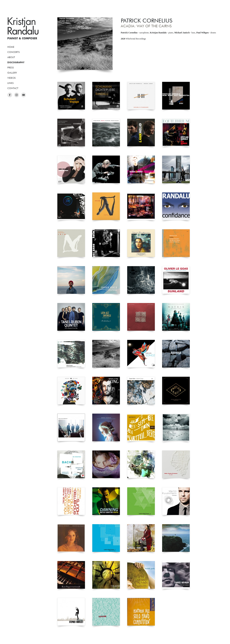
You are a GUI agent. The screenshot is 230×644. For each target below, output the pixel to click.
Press (11, 67)
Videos (11, 78)
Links (10, 83)
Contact (13, 88)
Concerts (14, 52)
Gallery (12, 73)
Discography (16, 62)
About (11, 57)
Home (11, 47)
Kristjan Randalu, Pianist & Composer (23, 28)
